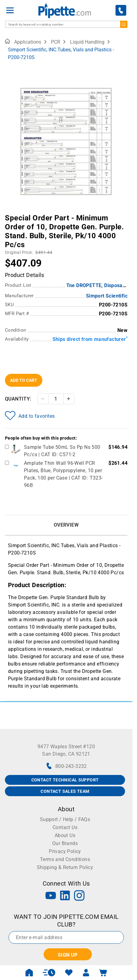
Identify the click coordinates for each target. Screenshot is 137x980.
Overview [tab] (66, 525)
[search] (124, 24)
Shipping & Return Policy (65, 867)
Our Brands (65, 843)
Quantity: (18, 399)
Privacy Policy (65, 851)
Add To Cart (24, 380)
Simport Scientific (107, 296)
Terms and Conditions (65, 859)
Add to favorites (30, 416)
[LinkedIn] (65, 896)
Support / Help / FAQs (65, 819)
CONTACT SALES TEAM (65, 791)
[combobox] (66, 24)
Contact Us (65, 827)
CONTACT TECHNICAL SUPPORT (65, 780)
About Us (65, 835)
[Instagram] (79, 896)
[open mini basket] (103, 973)
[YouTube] (51, 896)
